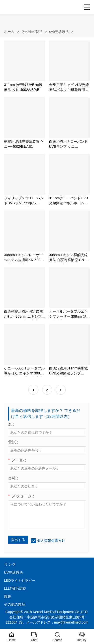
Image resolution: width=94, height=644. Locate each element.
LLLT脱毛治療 (15, 588)
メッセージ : (21, 496)
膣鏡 (8, 596)
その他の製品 (32, 32)
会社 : (13, 478)
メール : (17, 460)
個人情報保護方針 (51, 541)
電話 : (13, 442)
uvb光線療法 (59, 32)
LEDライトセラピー (20, 580)
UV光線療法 (13, 572)
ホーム (9, 32)
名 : (11, 425)
